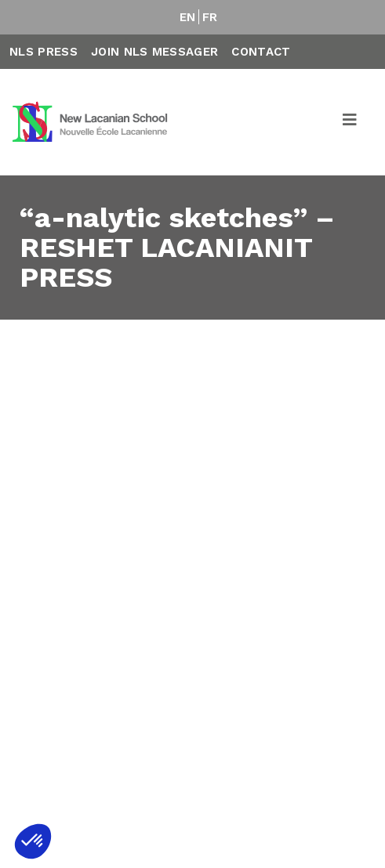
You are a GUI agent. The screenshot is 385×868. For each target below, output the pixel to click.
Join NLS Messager (154, 52)
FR (210, 17)
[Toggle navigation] (350, 122)
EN (188, 17)
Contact (261, 52)
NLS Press (44, 52)
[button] (33, 841)
